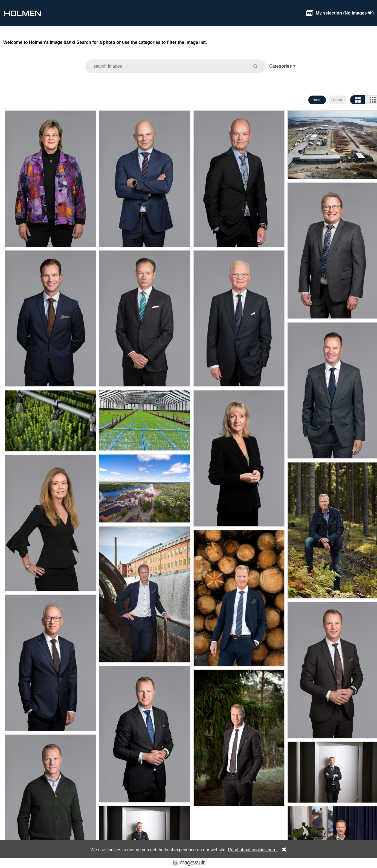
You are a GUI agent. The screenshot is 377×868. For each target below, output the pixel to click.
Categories (282, 66)
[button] (259, 66)
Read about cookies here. (253, 850)
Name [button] (317, 100)
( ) (340, 13)
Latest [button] (337, 100)
